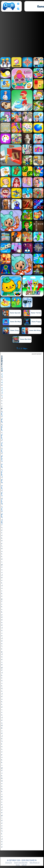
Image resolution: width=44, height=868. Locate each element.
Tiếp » (25, 348)
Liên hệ (24, 865)
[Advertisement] (22, 35)
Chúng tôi (9, 863)
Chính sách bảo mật (21, 863)
